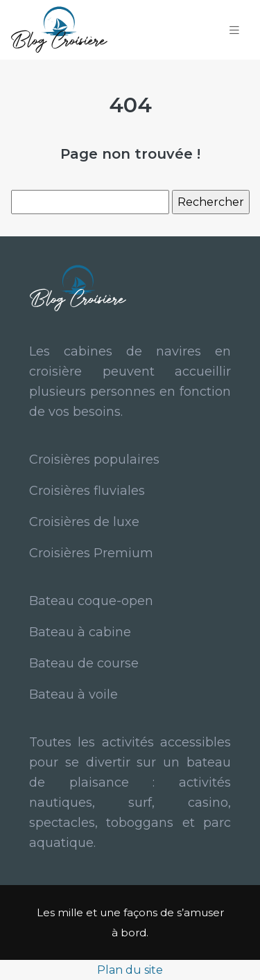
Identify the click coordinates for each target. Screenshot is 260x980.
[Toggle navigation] (234, 30)
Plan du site (130, 970)
